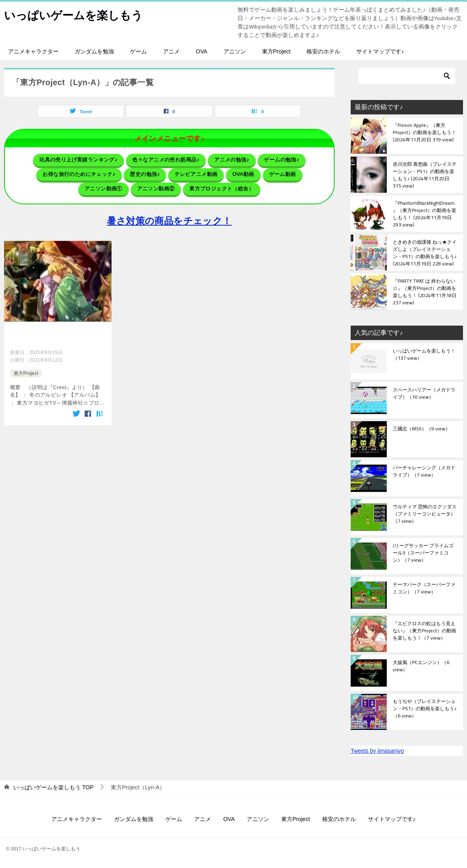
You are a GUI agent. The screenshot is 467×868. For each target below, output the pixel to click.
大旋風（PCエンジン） (421, 666)
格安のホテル (323, 51)
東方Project (276, 51)
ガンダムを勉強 (94, 51)
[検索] (407, 76)
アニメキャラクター (33, 51)
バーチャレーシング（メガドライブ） (424, 472)
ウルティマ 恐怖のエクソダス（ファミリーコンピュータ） (425, 514)
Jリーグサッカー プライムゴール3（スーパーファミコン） (423, 553)
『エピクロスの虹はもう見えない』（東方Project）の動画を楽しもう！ (424, 631)
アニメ (171, 51)
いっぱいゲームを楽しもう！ (424, 355)
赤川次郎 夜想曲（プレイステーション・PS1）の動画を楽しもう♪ (425, 175)
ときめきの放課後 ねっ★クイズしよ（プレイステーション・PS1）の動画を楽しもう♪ (425, 253)
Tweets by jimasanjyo (377, 751)
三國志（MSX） (421, 429)
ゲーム (138, 51)
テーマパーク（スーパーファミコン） (424, 589)
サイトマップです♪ (380, 51)
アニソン (235, 51)
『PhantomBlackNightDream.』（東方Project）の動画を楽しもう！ (424, 214)
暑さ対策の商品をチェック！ (169, 217)
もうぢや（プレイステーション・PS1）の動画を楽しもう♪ (425, 709)
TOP (53, 787)
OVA (202, 51)
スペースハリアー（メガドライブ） (424, 394)
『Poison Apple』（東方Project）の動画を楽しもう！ (424, 133)
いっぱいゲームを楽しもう (78, 14)
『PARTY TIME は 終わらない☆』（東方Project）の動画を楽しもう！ (425, 291)
